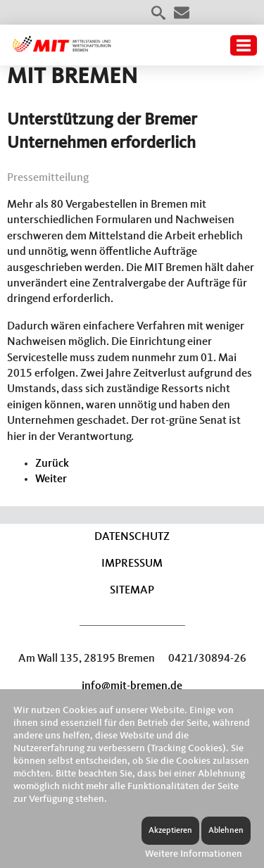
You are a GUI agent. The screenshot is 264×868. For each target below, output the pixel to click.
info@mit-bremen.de (132, 686)
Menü (244, 45)
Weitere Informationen (194, 854)
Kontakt (182, 13)
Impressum (132, 564)
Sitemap (132, 591)
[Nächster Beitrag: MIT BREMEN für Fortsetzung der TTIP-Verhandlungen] (51, 479)
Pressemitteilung (48, 178)
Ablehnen (226, 831)
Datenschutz (132, 537)
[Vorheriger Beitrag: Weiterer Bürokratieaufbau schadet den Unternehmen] (52, 464)
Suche (158, 13)
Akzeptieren (170, 831)
